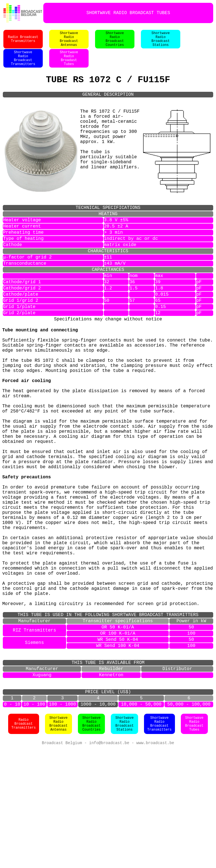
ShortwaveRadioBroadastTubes (69, 64)
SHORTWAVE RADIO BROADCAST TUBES (128, 13)
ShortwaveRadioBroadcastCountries (115, 42)
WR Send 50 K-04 (118, 746)
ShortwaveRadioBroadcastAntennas (69, 42)
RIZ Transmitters (35, 735)
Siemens (34, 749)
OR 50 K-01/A (118, 731)
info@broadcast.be (109, 862)
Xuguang (42, 788)
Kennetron (111, 788)
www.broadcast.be (155, 862)
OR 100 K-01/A (118, 738)
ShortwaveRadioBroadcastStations (161, 42)
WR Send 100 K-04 (118, 753)
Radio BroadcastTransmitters (23, 42)
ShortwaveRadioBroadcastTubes (194, 843)
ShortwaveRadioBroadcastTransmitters (23, 64)
